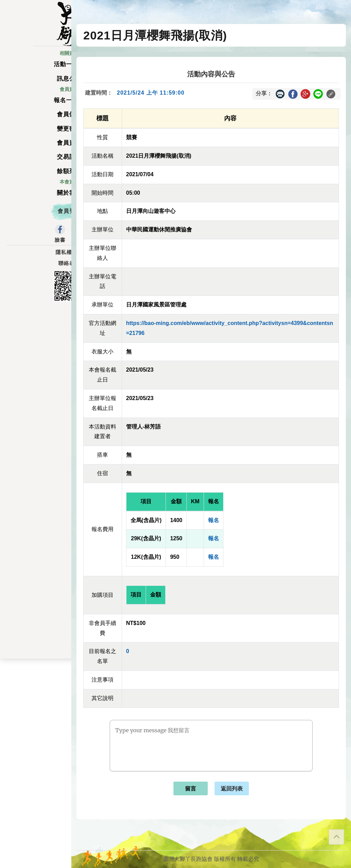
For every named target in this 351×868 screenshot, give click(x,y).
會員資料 (36, 149)
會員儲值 (36, 120)
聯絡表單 (36, 269)
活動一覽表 (36, 70)
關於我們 (36, 199)
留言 (191, 789)
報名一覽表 (36, 106)
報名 (214, 520)
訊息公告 (36, 85)
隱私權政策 (36, 258)
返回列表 (232, 789)
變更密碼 (36, 135)
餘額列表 (36, 177)
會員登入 (36, 217)
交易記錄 (36, 163)
